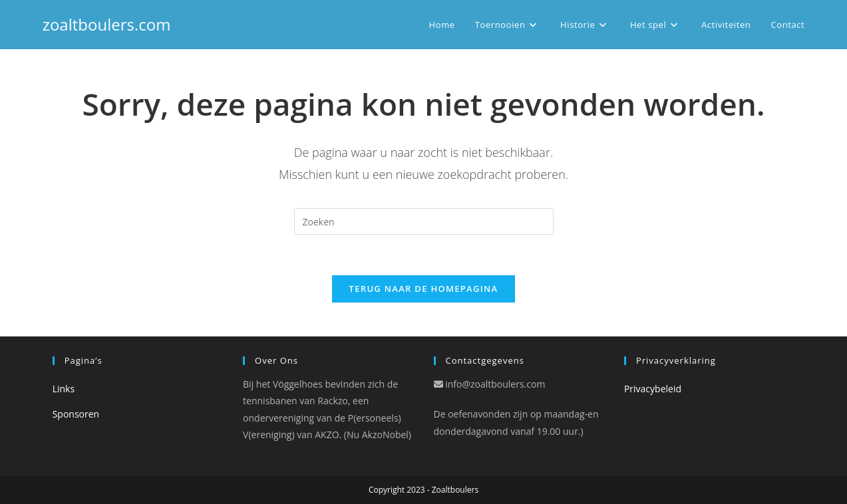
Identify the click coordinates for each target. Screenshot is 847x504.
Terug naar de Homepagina (424, 289)
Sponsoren (76, 414)
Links (64, 389)
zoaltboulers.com (107, 24)
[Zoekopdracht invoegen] (424, 221)
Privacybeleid (653, 389)
